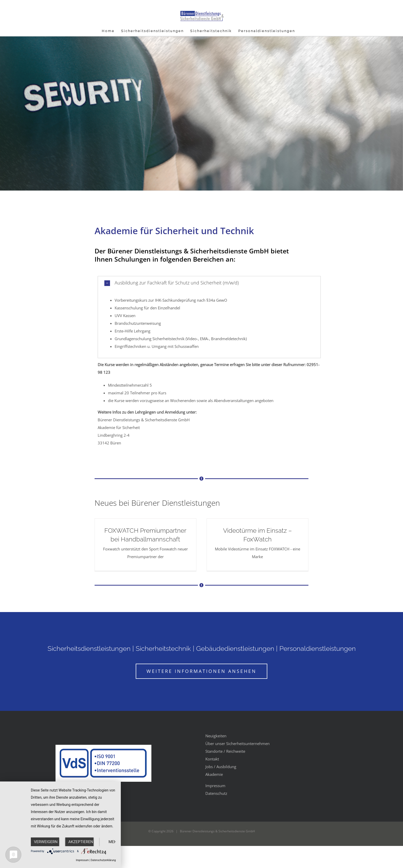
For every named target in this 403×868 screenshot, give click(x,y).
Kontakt (212, 759)
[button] (209, 283)
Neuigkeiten (216, 736)
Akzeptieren (81, 842)
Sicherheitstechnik (163, 648)
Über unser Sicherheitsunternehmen (237, 743)
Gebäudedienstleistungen (235, 648)
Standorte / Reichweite (225, 751)
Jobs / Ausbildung (221, 767)
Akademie (214, 774)
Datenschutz (216, 793)
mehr (114, 842)
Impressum (215, 786)
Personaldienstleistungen (318, 648)
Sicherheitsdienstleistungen (89, 648)
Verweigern (46, 842)
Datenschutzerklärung (103, 860)
